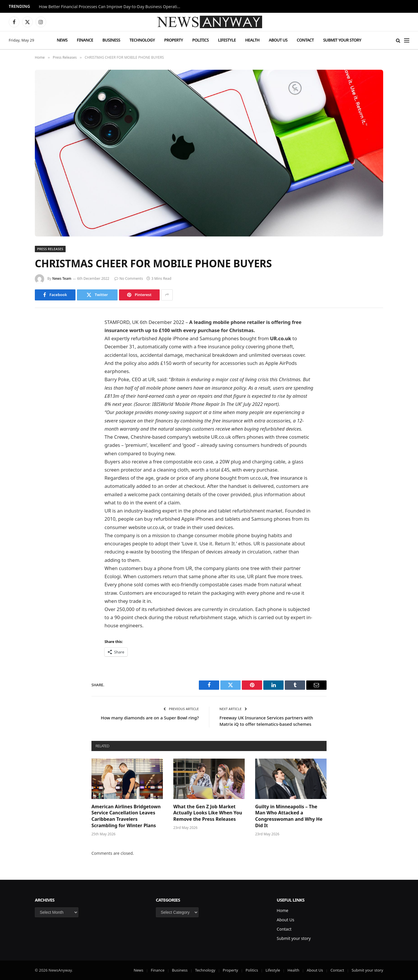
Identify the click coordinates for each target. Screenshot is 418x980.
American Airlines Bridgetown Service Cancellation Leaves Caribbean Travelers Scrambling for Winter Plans (126, 816)
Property (173, 40)
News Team (62, 278)
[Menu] (407, 40)
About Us (278, 40)
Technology (142, 40)
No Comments (129, 278)
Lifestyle (227, 40)
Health (252, 40)
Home (282, 910)
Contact (305, 40)
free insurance (286, 478)
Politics (200, 40)
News (62, 40)
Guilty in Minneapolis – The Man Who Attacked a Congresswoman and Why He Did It (289, 816)
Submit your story (342, 40)
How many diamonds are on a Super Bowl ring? (150, 718)
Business (111, 40)
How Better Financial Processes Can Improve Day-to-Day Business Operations (111, 7)
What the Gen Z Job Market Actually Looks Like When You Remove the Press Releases (208, 813)
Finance (85, 40)
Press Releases (50, 249)
